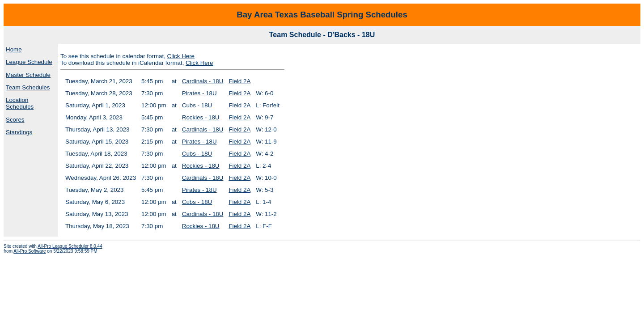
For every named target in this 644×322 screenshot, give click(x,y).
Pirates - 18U (199, 93)
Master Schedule (28, 75)
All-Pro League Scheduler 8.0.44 (70, 246)
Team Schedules (28, 87)
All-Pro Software (30, 251)
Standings (19, 132)
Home (14, 49)
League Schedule (29, 62)
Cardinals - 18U (203, 81)
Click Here (181, 56)
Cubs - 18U (197, 105)
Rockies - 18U (201, 117)
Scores (15, 120)
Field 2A (239, 81)
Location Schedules (20, 103)
